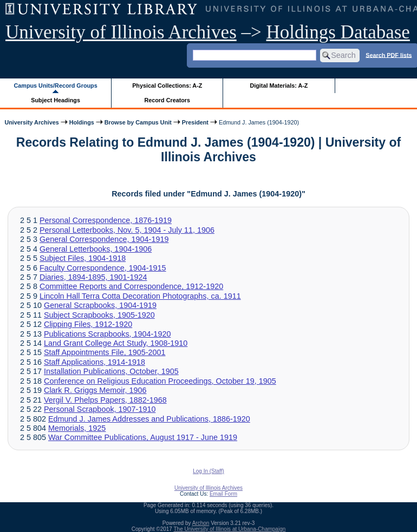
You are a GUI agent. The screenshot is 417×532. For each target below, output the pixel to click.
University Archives (31, 122)
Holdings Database (338, 32)
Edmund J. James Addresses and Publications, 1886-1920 (149, 419)
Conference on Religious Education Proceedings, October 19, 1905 (160, 381)
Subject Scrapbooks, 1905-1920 (99, 315)
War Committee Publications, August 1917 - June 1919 (143, 437)
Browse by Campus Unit (138, 122)
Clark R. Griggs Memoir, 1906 (95, 390)
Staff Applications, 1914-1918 (95, 362)
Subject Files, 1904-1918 (83, 258)
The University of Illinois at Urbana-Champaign (230, 529)
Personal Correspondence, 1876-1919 (106, 220)
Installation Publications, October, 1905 (111, 371)
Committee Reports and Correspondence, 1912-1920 (131, 286)
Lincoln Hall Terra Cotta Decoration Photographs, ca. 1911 (140, 296)
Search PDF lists (389, 55)
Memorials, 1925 (77, 428)
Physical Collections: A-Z (167, 86)
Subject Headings (56, 100)
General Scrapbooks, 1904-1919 (100, 305)
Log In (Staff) (208, 471)
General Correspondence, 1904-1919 (104, 239)
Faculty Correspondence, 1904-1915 (103, 268)
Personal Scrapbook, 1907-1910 (100, 409)
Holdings (82, 122)
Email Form (223, 494)
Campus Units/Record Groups (56, 86)
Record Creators (167, 100)
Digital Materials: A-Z (279, 86)
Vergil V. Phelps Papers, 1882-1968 (105, 400)
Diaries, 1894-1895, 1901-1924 (93, 277)
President (195, 122)
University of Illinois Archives (121, 32)
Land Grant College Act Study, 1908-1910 (116, 343)
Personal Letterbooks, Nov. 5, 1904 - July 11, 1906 (127, 230)
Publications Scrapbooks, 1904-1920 (107, 334)
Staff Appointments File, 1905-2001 (105, 352)
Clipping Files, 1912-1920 (88, 324)
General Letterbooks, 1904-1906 (96, 249)
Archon (201, 523)
